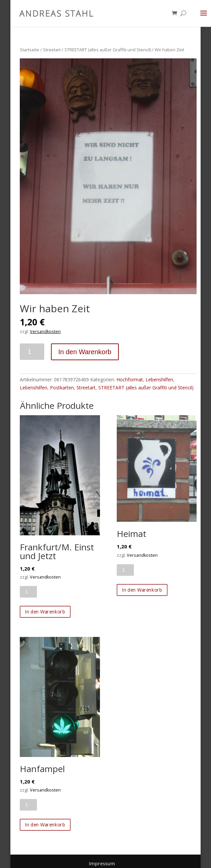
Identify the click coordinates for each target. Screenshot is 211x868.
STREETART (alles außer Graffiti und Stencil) (108, 50)
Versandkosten (45, 332)
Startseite (30, 50)
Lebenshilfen (159, 379)
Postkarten (62, 388)
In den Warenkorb (85, 352)
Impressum (102, 863)
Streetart (52, 50)
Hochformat (130, 379)
